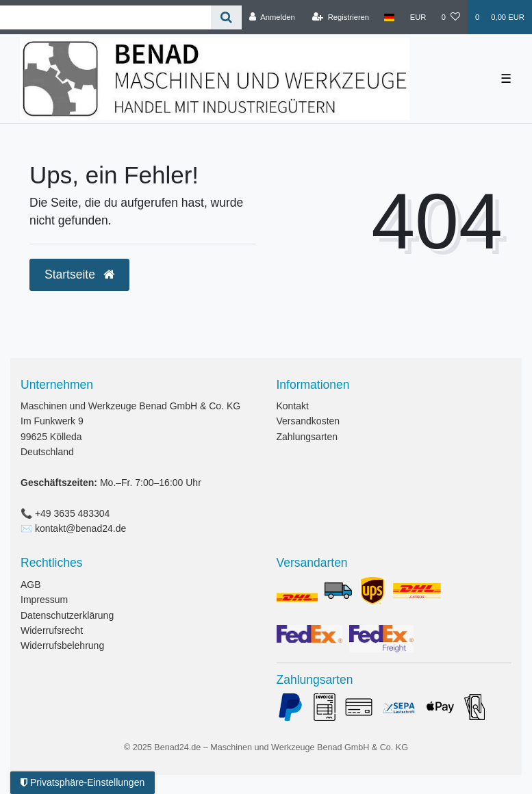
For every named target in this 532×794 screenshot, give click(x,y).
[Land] (389, 17)
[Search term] (105, 17)
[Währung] (418, 17)
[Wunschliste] (451, 17)
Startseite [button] (79, 274)
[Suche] (226, 17)
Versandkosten (308, 421)
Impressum (44, 600)
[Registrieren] (341, 17)
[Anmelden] (272, 17)
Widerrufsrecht (52, 630)
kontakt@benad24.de (80, 528)
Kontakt (293, 406)
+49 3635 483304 (72, 513)
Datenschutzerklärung (67, 615)
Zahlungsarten (307, 437)
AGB (31, 585)
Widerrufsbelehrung (62, 645)
